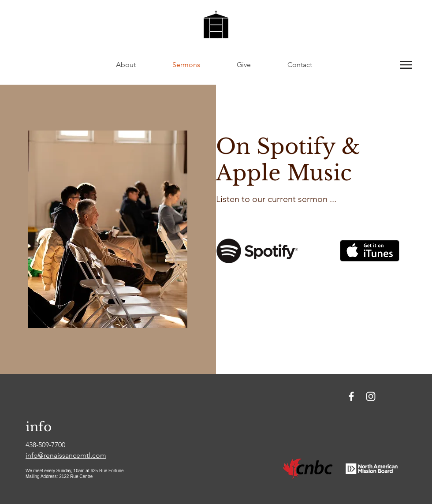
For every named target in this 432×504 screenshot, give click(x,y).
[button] (406, 65)
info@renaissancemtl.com (66, 455)
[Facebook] (351, 396)
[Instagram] (371, 396)
